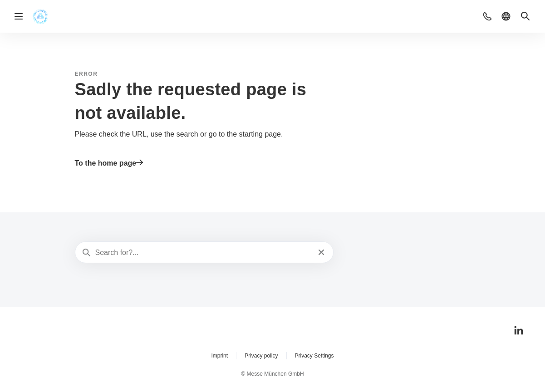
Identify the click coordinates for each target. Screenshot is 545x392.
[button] (487, 16)
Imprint (219, 356)
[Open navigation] (19, 16)
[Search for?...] (204, 253)
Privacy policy (261, 356)
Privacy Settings (314, 356)
